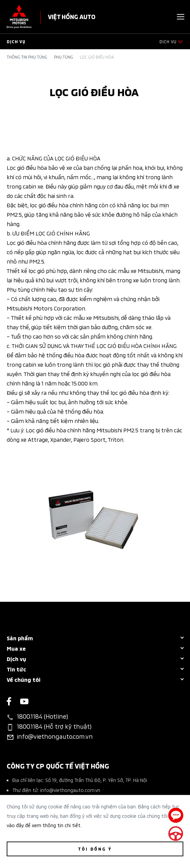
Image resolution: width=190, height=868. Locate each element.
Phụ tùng (64, 57)
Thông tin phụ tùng (27, 57)
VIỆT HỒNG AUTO (72, 16)
